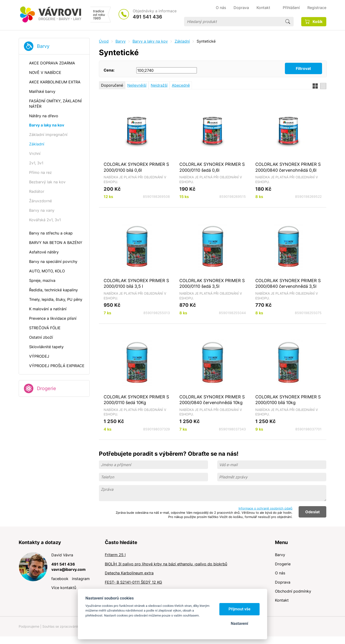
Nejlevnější (137, 85)
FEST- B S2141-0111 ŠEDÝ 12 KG (133, 582)
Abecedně (181, 85)
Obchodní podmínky (293, 591)
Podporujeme (29, 626)
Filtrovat (303, 68)
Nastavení (239, 624)
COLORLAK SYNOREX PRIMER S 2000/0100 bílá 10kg (288, 400)
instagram (81, 579)
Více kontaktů (64, 588)
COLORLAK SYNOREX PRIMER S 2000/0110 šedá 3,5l (212, 283)
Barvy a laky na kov (150, 41)
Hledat (288, 22)
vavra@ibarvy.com (69, 569)
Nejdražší (159, 85)
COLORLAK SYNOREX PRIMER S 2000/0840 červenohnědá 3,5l (288, 283)
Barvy (43, 46)
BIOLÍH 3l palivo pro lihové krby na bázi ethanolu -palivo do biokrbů (166, 564)
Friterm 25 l (115, 555)
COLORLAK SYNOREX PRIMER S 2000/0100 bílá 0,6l (136, 167)
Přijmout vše (240, 609)
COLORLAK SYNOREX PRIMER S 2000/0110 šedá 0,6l (212, 167)
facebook (60, 579)
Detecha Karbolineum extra (129, 573)
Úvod (104, 41)
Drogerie (46, 388)
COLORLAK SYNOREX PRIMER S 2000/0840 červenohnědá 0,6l (288, 167)
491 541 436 (147, 17)
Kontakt (282, 600)
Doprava (283, 582)
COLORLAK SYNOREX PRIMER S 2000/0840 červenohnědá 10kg (212, 400)
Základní (182, 41)
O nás (280, 573)
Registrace (317, 8)
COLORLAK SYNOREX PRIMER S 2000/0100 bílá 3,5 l (136, 283)
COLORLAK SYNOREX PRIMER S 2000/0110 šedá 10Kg (136, 400)
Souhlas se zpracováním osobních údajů (73, 626)
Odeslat (312, 512)
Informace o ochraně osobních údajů (265, 508)
